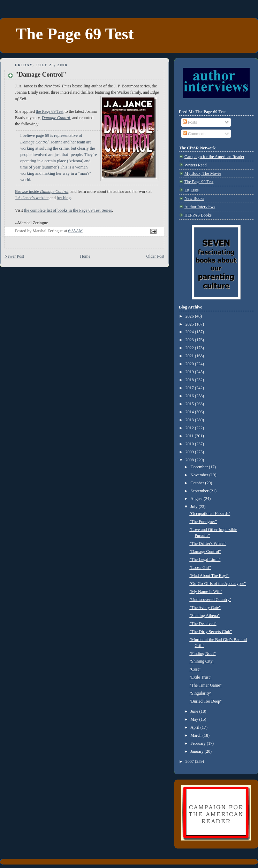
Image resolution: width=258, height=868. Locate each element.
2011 (190, 436)
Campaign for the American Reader (214, 157)
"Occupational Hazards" (210, 514)
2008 (190, 460)
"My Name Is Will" (206, 592)
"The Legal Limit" (205, 560)
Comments (194, 134)
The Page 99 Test (199, 182)
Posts (190, 122)
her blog (64, 198)
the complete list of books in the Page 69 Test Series (68, 210)
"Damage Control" (205, 552)
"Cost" (195, 669)
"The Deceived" (203, 624)
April (195, 727)
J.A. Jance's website (32, 198)
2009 (190, 452)
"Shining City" (202, 661)
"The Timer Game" (206, 685)
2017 (190, 388)
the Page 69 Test (50, 111)
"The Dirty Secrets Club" (211, 632)
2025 (190, 324)
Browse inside (42, 191)
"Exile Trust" (200, 677)
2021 (190, 356)
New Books (194, 198)
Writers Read (196, 165)
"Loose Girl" (200, 568)
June (195, 711)
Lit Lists (192, 190)
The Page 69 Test (75, 34)
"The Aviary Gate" (205, 608)
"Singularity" (200, 693)
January (198, 751)
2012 (190, 428)
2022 (190, 348)
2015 (190, 404)
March (196, 735)
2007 (190, 761)
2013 (190, 420)
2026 (190, 316)
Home (85, 256)
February (199, 743)
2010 (190, 444)
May (195, 719)
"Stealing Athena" (204, 616)
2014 (190, 412)
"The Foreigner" (203, 522)
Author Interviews (200, 207)
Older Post (155, 256)
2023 (190, 340)
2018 (190, 380)
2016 (190, 396)
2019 (190, 372)
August (197, 499)
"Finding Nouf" (202, 654)
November (200, 475)
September (200, 491)
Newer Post (14, 256)
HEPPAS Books (198, 215)
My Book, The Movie (203, 173)
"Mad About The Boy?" (209, 576)
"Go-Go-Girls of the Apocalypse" (218, 584)
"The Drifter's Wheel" (208, 544)
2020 (190, 364)
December (200, 467)
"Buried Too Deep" (206, 701)
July (194, 507)
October (198, 483)
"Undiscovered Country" (210, 600)
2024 (190, 332)
